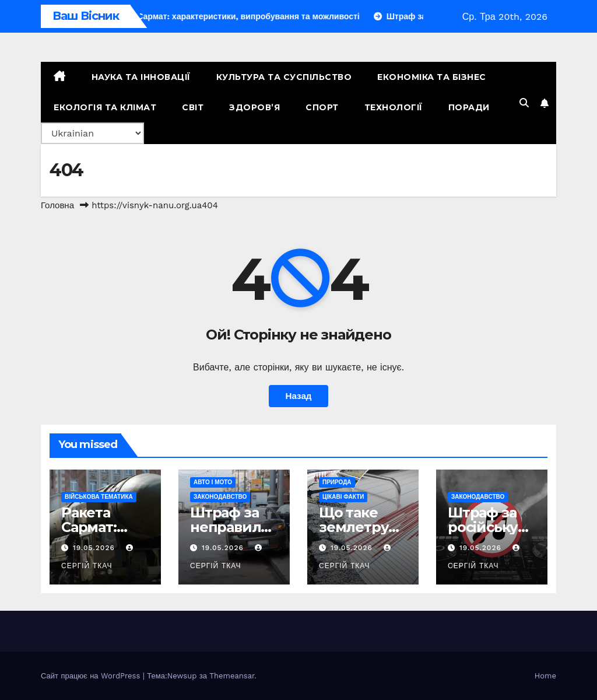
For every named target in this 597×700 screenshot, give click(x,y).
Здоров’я (254, 107)
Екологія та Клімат (105, 107)
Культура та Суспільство (284, 77)
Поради (469, 107)
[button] (524, 103)
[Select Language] (92, 133)
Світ (193, 107)
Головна (57, 205)
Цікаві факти (343, 497)
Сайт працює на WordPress (92, 676)
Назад (298, 396)
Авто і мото (213, 482)
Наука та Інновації (141, 77)
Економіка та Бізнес (432, 77)
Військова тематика (99, 497)
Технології (394, 107)
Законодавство (220, 497)
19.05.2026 (95, 548)
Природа (337, 482)
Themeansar (232, 676)
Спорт (322, 107)
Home (545, 676)
